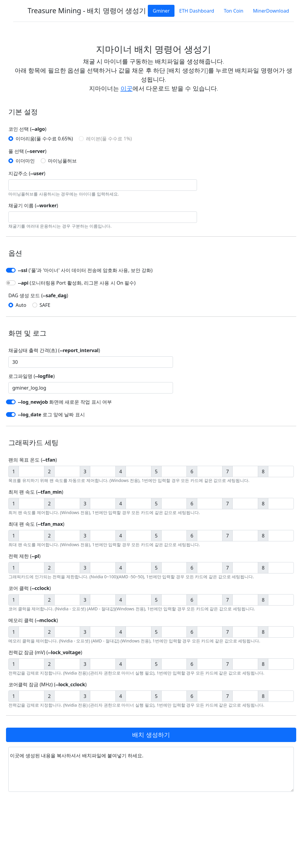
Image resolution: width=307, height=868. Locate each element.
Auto (21, 305)
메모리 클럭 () (33, 620)
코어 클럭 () (30, 588)
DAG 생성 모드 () (38, 295)
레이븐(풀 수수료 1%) (109, 139)
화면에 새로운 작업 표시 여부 (65, 402)
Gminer (161, 11)
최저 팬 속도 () (36, 492)
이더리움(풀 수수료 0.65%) (44, 139)
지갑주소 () (27, 173)
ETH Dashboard (197, 11)
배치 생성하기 (151, 735)
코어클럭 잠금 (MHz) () (48, 684)
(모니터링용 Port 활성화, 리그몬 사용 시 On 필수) (77, 283)
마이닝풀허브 (62, 161)
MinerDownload (271, 11)
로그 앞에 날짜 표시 (51, 415)
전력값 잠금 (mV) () (45, 652)
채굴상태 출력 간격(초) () (54, 350)
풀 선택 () (27, 151)
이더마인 (25, 161)
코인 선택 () (27, 129)
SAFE (45, 305)
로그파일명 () (31, 376)
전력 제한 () (24, 556)
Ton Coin (233, 11)
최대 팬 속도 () (36, 524)
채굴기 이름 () (33, 205)
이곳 (127, 88)
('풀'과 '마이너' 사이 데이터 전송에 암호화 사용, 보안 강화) (85, 270)
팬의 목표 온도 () (33, 460)
